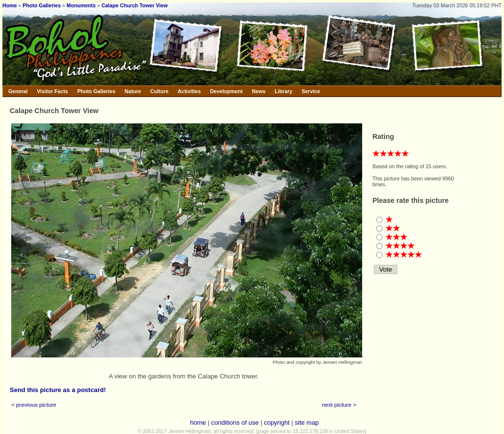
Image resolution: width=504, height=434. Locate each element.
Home (10, 5)
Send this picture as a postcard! (58, 390)
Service (311, 91)
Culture (159, 91)
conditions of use (235, 423)
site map (307, 423)
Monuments (81, 5)
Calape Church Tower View (135, 5)
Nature (133, 91)
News (259, 91)
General (18, 91)
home (198, 423)
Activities (189, 91)
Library (284, 91)
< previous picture (34, 404)
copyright (277, 423)
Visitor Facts (53, 91)
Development (226, 91)
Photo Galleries (41, 5)
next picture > (339, 404)
